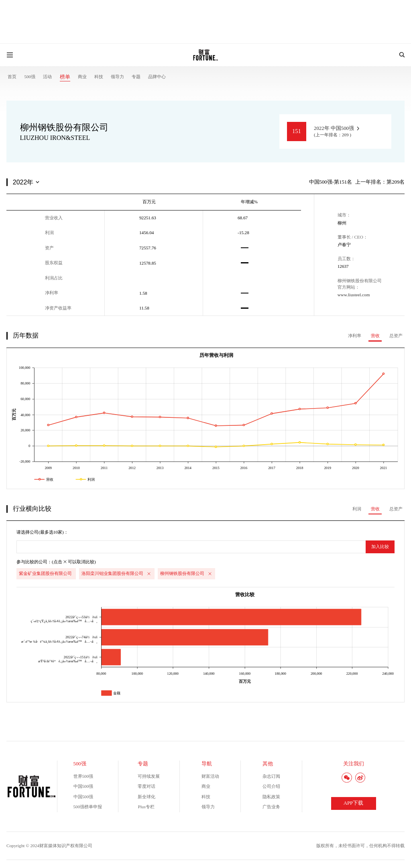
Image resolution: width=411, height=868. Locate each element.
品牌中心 (157, 77)
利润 (357, 509)
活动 (47, 77)
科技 (99, 77)
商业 (82, 77)
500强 (30, 77)
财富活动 (210, 776)
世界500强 (83, 776)
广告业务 (271, 807)
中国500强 (83, 786)
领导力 (117, 77)
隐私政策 (271, 797)
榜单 (65, 77)
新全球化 (146, 797)
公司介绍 (271, 786)
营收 (375, 336)
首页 (12, 77)
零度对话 (146, 786)
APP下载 (353, 803)
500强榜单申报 (88, 807)
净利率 (355, 336)
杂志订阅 (271, 776)
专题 (136, 77)
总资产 (396, 336)
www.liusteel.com (354, 295)
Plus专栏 (146, 807)
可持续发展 (149, 776)
